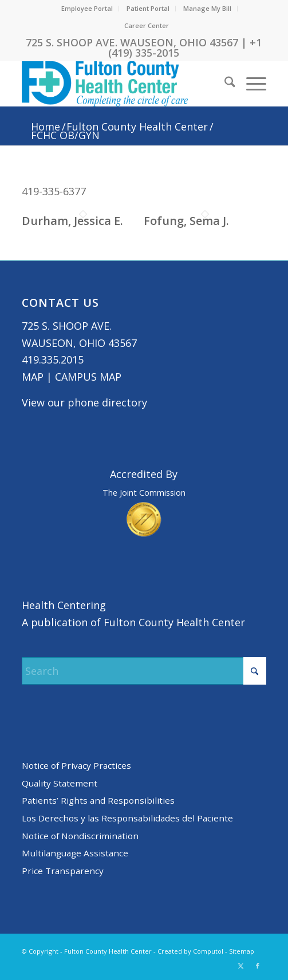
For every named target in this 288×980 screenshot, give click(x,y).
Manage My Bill (207, 8)
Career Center (147, 25)
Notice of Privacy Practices (76, 765)
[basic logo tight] (120, 84)
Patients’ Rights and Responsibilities (98, 800)
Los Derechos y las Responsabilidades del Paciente (127, 818)
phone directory (107, 402)
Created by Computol (190, 951)
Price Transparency (63, 871)
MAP (33, 377)
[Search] (224, 84)
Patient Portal (148, 8)
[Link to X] (240, 966)
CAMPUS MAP (88, 377)
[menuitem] (87, 9)
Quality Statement (60, 783)
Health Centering (64, 605)
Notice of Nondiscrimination (80, 836)
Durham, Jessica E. (72, 221)
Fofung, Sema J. (186, 221)
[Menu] (250, 84)
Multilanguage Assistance (75, 853)
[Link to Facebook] (258, 966)
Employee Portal (87, 8)
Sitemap (242, 951)
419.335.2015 (53, 359)
